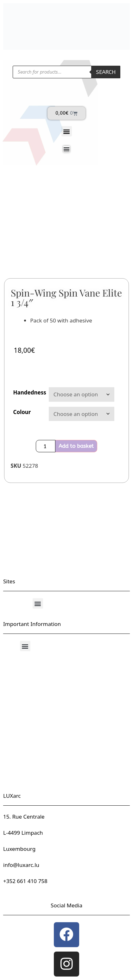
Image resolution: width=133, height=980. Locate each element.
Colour (22, 412)
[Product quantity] (46, 446)
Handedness (30, 392)
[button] (67, 131)
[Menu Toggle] (66, 149)
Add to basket (76, 446)
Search (106, 72)
